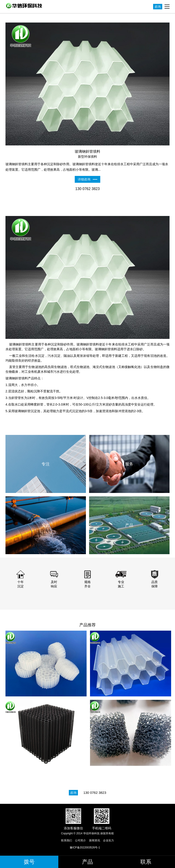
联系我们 (67, 840)
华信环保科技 (25, 6)
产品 (87, 862)
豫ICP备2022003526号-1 (85, 848)
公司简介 (80, 840)
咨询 (158, 7)
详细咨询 (84, 179)
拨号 (29, 862)
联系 (146, 862)
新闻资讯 (95, 840)
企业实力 (108, 840)
